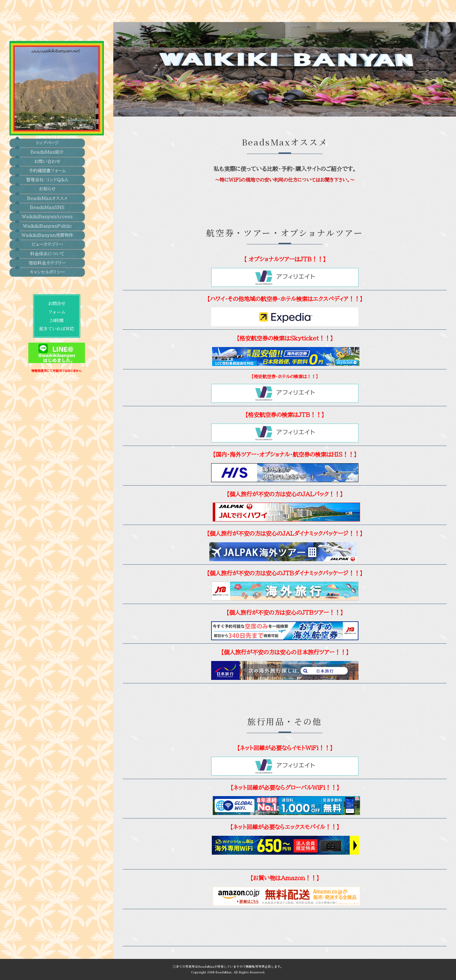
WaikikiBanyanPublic (47, 211)
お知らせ (47, 173)
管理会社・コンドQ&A (47, 163)
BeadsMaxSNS (47, 192)
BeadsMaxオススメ (47, 182)
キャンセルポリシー (47, 259)
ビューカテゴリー (47, 231)
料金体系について (47, 240)
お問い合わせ (47, 144)
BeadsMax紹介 (47, 134)
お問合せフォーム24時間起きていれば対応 (47, 303)
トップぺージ (47, 124)
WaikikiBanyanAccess (47, 202)
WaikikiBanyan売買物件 (47, 221)
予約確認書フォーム (47, 153)
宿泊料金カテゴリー (47, 250)
